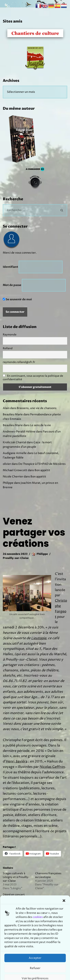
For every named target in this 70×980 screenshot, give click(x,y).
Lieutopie (39, 638)
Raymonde (10, 335)
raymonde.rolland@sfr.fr (19, 362)
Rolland (8, 348)
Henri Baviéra (17, 761)
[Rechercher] (30, 210)
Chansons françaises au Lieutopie (48, 875)
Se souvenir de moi (17, 299)
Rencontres (12, 932)
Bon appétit (42, 470)
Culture (48, 924)
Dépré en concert (14, 895)
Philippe (42, 554)
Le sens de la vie (41, 425)
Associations (30, 924)
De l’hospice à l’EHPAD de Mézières (42, 464)
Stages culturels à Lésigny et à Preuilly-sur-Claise (16, 877)
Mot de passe (12, 285)
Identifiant (10, 267)
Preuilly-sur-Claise (16, 558)
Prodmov (43, 976)
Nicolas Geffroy (52, 767)
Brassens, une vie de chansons (37, 408)
